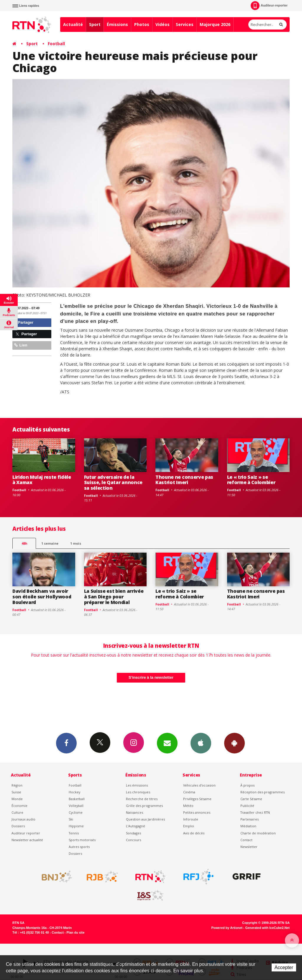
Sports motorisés (82, 840)
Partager (24, 322)
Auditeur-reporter (269, 6)
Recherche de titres (142, 799)
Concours (133, 840)
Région (17, 785)
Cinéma (189, 792)
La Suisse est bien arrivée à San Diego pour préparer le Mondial (114, 597)
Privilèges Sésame (197, 799)
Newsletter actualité (27, 840)
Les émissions (137, 785)
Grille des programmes (144, 806)
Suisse (16, 792)
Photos (142, 24)
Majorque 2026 (215, 24)
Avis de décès (194, 833)
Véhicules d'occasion (199, 785)
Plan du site (75, 932)
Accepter (284, 967)
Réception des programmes (262, 792)
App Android (234, 743)
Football (56, 44)
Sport (95, 24)
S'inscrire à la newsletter (151, 677)
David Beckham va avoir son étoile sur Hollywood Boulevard (42, 597)
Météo (188, 806)
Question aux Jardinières (145, 819)
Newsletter (249, 847)
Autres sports (79, 847)
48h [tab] (24, 543)
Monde (17, 799)
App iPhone (201, 743)
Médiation (248, 826)
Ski (71, 819)
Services (185, 24)
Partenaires (250, 819)
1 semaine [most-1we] (50, 543)
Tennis (74, 833)
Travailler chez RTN (255, 812)
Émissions (117, 24)
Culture (17, 812)
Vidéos (163, 24)
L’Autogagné (136, 826)
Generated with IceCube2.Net (267, 928)
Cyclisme (76, 812)
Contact (246, 840)
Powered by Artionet (227, 928)
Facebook (66, 743)
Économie (19, 806)
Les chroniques (138, 792)
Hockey (74, 792)
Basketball (77, 799)
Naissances (134, 812)
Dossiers (18, 826)
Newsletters (167, 743)
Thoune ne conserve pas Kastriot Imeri (184, 480)
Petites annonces (197, 812)
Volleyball (76, 806)
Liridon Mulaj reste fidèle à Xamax (42, 480)
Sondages (133, 833)
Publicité (247, 806)
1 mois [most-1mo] (76, 543)
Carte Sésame (251, 799)
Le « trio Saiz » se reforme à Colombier (251, 480)
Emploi (189, 826)
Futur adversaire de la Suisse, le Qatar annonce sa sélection (113, 483)
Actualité (73, 24)
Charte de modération (258, 833)
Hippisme (76, 826)
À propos (247, 785)
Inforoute (191, 819)
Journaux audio (23, 819)
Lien (21, 345)
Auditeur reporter (26, 833)
